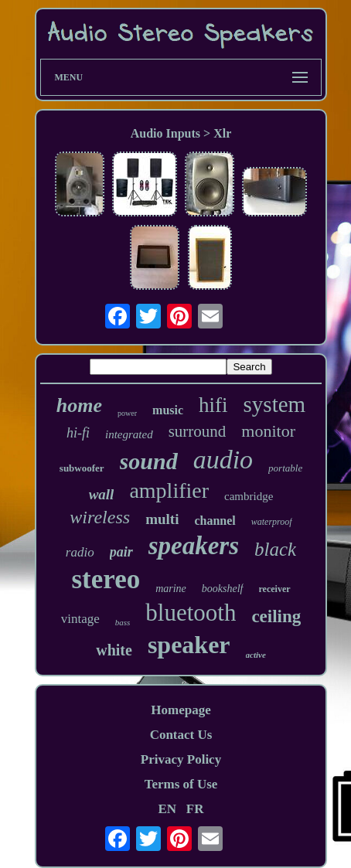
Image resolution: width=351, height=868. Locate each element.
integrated (129, 434)
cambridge (249, 496)
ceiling (276, 616)
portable (285, 468)
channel (215, 521)
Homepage (181, 710)
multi (162, 519)
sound (149, 461)
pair (121, 552)
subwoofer (82, 468)
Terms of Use (181, 784)
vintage (80, 619)
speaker (189, 645)
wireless (100, 517)
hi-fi (78, 433)
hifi (213, 405)
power (127, 413)
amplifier (169, 490)
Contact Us (181, 735)
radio (80, 552)
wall (102, 494)
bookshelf (223, 589)
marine (171, 589)
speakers (194, 546)
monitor (268, 431)
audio (223, 460)
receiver (275, 589)
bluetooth (191, 613)
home (79, 405)
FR (195, 809)
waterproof (272, 522)
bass (123, 622)
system (275, 404)
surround (198, 431)
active (256, 655)
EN (167, 809)
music (168, 410)
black (275, 549)
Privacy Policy (181, 759)
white (114, 650)
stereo (106, 579)
